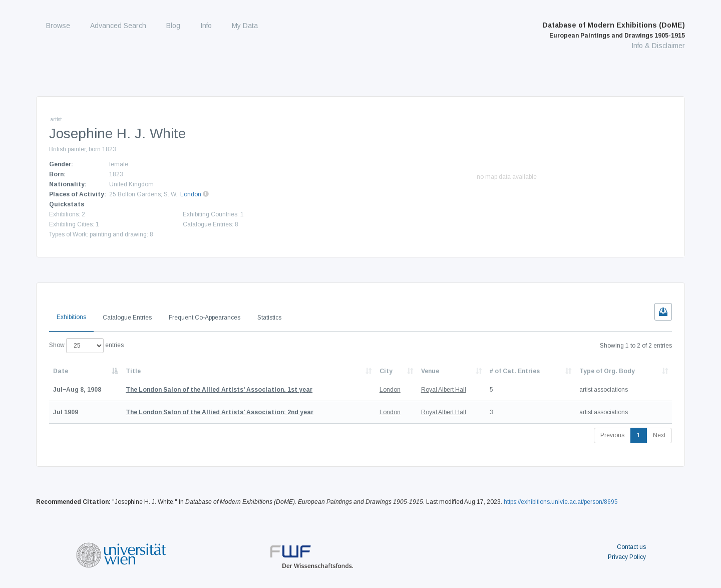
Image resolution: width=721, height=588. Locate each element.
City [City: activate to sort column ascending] (386, 371)
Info (206, 26)
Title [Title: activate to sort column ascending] (133, 371)
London (191, 194)
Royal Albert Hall (444, 390)
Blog (173, 26)
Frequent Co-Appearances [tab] (205, 318)
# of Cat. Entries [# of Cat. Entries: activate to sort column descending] (515, 371)
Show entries (86, 346)
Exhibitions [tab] (71, 317)
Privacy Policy (627, 557)
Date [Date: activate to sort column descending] (61, 371)
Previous (612, 435)
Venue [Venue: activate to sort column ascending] (430, 371)
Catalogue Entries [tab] (127, 318)
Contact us (631, 547)
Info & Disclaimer (658, 46)
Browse (58, 26)
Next (659, 435)
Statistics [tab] (269, 318)
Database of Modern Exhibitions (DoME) (614, 30)
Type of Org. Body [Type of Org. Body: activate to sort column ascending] (607, 371)
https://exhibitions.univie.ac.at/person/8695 (561, 502)
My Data (245, 26)
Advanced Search (118, 26)
